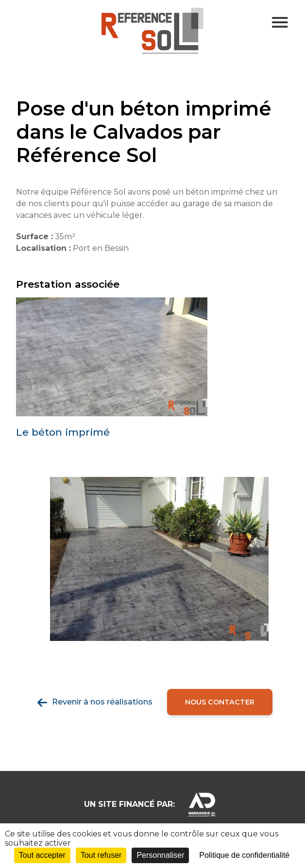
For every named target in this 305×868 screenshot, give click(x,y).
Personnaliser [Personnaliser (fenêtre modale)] (160, 855)
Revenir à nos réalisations (102, 702)
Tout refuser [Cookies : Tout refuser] (101, 855)
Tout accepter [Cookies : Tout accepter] (42, 855)
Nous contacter (220, 702)
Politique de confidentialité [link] (244, 855)
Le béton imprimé (63, 432)
